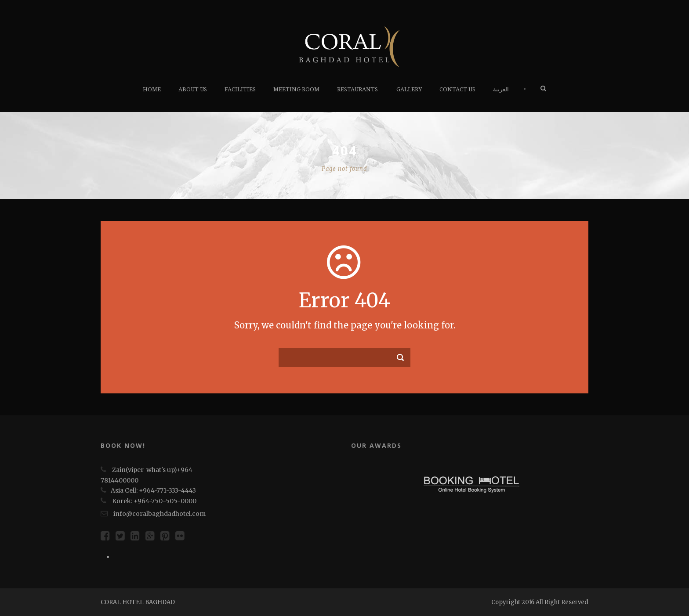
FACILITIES (240, 89)
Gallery (409, 89)
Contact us (457, 89)
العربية (501, 89)
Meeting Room (296, 89)
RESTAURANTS (357, 89)
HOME (152, 89)
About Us (193, 89)
